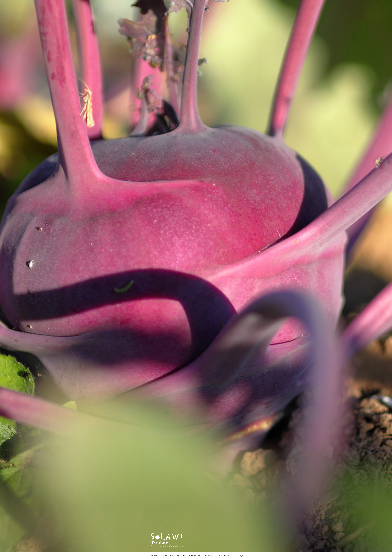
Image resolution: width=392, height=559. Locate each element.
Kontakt (227, 523)
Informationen (167, 523)
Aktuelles (154, 523)
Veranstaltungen (194, 523)
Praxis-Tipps (208, 523)
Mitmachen (181, 523)
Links (219, 523)
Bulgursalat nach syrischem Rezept (174, 544)
